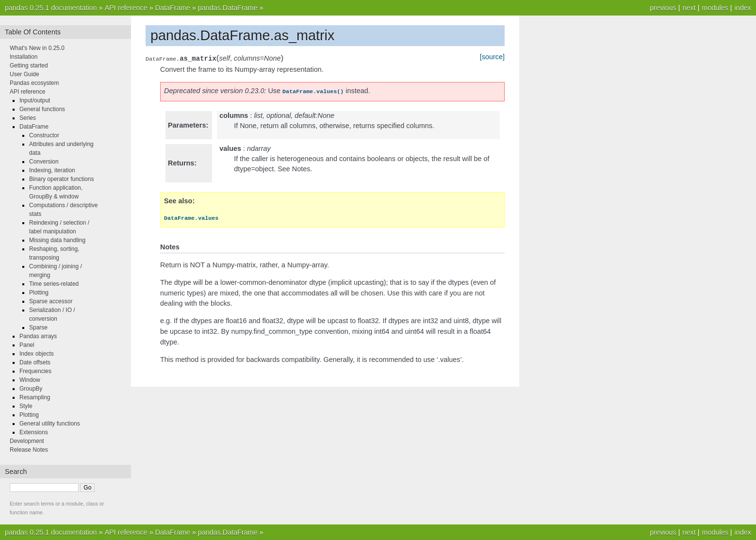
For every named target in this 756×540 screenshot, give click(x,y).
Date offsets (35, 362)
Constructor (44, 135)
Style (26, 406)
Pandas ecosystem (34, 83)
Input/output (35, 100)
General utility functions (50, 424)
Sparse (38, 327)
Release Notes (29, 450)
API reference (126, 8)
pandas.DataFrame (228, 8)
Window (30, 380)
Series (28, 118)
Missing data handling (57, 240)
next (689, 8)
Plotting (39, 293)
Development (27, 441)
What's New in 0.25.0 (37, 48)
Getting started (29, 65)
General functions (42, 109)
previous (663, 8)
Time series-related (54, 284)
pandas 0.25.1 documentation (51, 8)
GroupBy (31, 389)
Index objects (37, 354)
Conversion (44, 162)
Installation (24, 57)
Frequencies (35, 371)
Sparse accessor (51, 301)
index (743, 8)
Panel (27, 345)
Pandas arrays (38, 336)
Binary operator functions (61, 179)
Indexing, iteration (52, 170)
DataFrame (173, 8)
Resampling (35, 397)
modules (715, 8)
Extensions (34, 432)
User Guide (25, 74)
